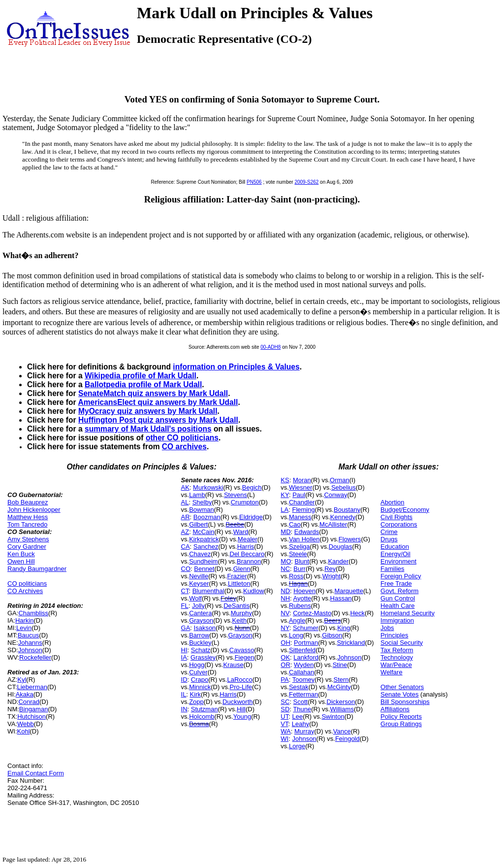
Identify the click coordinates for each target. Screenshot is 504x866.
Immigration (397, 620)
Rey (330, 569)
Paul (299, 495)
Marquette (349, 591)
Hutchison (31, 716)
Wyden (304, 665)
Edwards (307, 532)
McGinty (339, 687)
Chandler (302, 502)
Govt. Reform (399, 591)
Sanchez (206, 547)
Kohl (24, 731)
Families (392, 569)
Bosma (199, 724)
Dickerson (341, 702)
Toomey (304, 680)
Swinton (333, 716)
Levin (24, 628)
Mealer (248, 539)
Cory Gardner (27, 547)
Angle (297, 620)
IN (184, 709)
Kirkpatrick (204, 539)
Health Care (397, 606)
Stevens (236, 495)
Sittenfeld (302, 650)
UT (284, 716)
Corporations (399, 524)
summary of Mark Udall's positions (148, 429)
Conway (335, 495)
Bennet (204, 569)
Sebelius (344, 487)
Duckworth (237, 702)
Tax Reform (397, 650)
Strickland (351, 643)
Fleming (303, 510)
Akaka (25, 694)
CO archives (184, 447)
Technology (397, 657)
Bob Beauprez (28, 502)
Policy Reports (401, 716)
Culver (198, 672)
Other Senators (402, 687)
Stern (341, 680)
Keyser (199, 583)
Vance (342, 731)
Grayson (201, 620)
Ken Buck (21, 554)
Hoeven (304, 591)
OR (285, 665)
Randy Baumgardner (37, 569)
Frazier (237, 576)
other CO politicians (182, 438)
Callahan (301, 672)
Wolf (195, 598)
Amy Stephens (28, 539)
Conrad (29, 702)
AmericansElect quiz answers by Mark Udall (158, 402)
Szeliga (299, 547)
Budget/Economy (405, 510)
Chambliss (33, 613)
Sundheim (204, 561)
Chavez (200, 554)
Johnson (30, 650)
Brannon (249, 561)
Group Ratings (401, 724)
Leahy (300, 724)
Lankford (306, 657)
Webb (26, 724)
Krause (234, 665)
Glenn (242, 569)
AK (185, 487)
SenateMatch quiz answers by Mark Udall (153, 393)
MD (285, 532)
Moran (302, 480)
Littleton (239, 583)
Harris (246, 547)
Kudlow (254, 591)
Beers (332, 620)
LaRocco (239, 680)
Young (242, 716)
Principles (394, 635)
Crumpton (245, 502)
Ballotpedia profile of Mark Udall (143, 384)
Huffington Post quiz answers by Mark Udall (158, 420)
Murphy (241, 613)
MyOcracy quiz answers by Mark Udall (148, 411)
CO (186, 569)
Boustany (347, 510)
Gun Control (398, 598)
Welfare (392, 672)
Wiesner (301, 487)
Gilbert (198, 524)
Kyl (22, 680)
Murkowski (208, 487)
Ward (241, 532)
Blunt (302, 561)
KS (285, 480)
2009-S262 (306, 182)
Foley (228, 598)
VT (284, 724)
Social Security (402, 643)
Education (395, 547)
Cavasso (242, 650)
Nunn (242, 628)
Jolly (198, 606)
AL (185, 502)
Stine (340, 665)
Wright (331, 576)
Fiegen (245, 657)
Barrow (199, 635)
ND (285, 591)
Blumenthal (208, 591)
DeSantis (236, 606)
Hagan (298, 583)
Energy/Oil (395, 554)
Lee (297, 716)
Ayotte (302, 598)
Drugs (389, 539)
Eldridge (251, 517)
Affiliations (395, 709)
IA (184, 657)
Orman (340, 480)
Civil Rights (396, 517)
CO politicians (27, 583)
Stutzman (205, 709)
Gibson (332, 635)
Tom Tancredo (27, 524)
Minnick (200, 687)
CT (185, 591)
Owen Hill (21, 561)
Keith (240, 620)
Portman (306, 643)
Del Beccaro (247, 554)
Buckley (200, 643)
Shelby (202, 502)
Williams (342, 709)
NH (285, 598)
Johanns (30, 643)
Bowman (202, 510)
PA (284, 680)
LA (284, 510)
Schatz (201, 650)
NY (285, 628)
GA (186, 628)
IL (184, 694)
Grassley (203, 657)
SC (285, 702)
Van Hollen (304, 539)
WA (285, 731)
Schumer (306, 628)
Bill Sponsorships (405, 702)
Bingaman (34, 709)
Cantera (200, 613)
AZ (185, 532)
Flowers (350, 539)
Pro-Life (241, 687)
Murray (304, 731)
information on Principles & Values (236, 367)
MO (286, 561)
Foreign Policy (401, 576)
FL (185, 606)
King (344, 628)
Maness (300, 517)
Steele (298, 554)
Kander (338, 561)
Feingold (347, 739)
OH (285, 643)
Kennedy (343, 517)
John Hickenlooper (34, 510)
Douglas (341, 547)
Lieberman (32, 687)
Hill (241, 709)
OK (285, 657)
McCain (203, 532)
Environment (398, 561)
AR (186, 517)
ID (184, 680)
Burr (299, 569)
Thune (302, 709)
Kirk (195, 694)
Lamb (197, 495)
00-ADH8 (270, 347)
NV (285, 613)
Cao (295, 524)
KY (285, 495)
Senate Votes (399, 694)
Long (296, 635)
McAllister (333, 524)
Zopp (196, 702)
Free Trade (396, 583)
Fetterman (303, 694)
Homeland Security (408, 613)
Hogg (197, 665)
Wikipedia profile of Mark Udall (141, 376)
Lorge (297, 746)
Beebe (235, 524)
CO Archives (25, 591)
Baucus (28, 635)
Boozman (207, 517)
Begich (252, 487)
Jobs (387, 628)
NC (285, 569)
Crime (389, 532)
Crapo (200, 680)
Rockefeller (35, 657)
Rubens (300, 606)
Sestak (299, 687)
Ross (296, 576)
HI (184, 650)
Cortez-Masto (312, 613)
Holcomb (202, 716)
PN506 (254, 182)
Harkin (25, 620)
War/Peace (396, 665)
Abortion (392, 502)
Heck (357, 613)
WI (284, 739)
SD (285, 709)
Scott (301, 702)
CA (186, 547)
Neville (199, 576)
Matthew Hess (28, 517)
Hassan (341, 598)
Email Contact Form (36, 773)
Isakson (205, 628)
